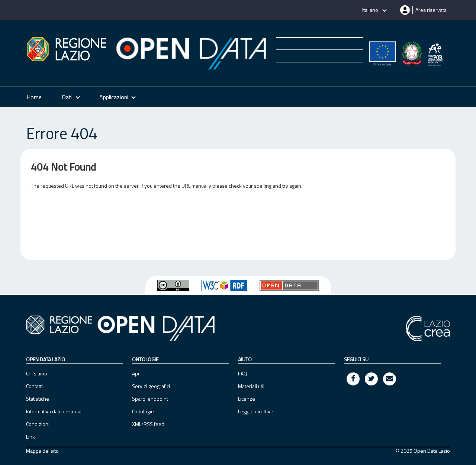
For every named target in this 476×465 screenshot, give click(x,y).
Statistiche (38, 399)
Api (136, 373)
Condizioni (38, 424)
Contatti (34, 386)
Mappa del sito (42, 451)
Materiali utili (252, 386)
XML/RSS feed (148, 424)
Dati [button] (67, 97)
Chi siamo (37, 373)
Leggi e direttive (256, 411)
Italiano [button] (371, 10)
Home (34, 97)
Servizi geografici (151, 386)
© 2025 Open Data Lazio (423, 451)
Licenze (247, 399)
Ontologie (143, 411)
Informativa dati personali (54, 411)
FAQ (243, 373)
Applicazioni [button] (114, 97)
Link (30, 437)
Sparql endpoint (150, 399)
